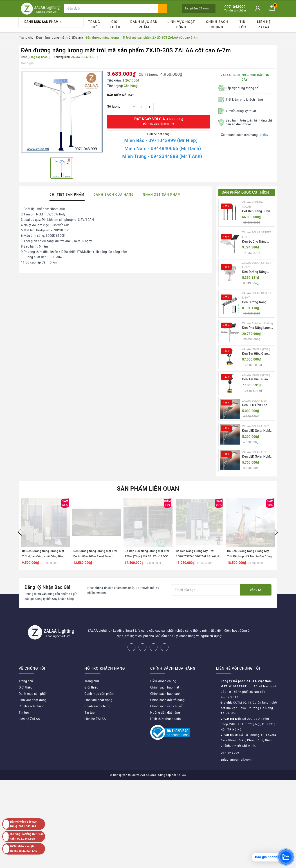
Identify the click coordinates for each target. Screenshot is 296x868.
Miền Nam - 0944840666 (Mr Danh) (163, 148)
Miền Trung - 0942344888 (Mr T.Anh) (162, 156)
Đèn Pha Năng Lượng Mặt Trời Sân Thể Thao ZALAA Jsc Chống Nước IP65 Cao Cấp (257, 328)
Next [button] (276, 532)
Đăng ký (256, 590)
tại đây (263, 135)
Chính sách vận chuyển (167, 706)
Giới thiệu (115, 24)
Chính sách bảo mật (165, 687)
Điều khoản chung (163, 681)
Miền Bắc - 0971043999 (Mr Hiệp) (161, 140)
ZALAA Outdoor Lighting (258, 323)
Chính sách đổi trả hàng (167, 700)
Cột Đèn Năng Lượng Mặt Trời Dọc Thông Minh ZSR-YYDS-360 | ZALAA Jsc (258, 211)
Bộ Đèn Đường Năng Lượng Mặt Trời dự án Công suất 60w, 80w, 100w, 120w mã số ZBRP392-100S (45, 556)
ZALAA (181, 775)
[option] (62, 112)
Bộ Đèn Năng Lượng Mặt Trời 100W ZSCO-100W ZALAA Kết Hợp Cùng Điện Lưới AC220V (199, 556)
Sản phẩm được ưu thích (245, 192)
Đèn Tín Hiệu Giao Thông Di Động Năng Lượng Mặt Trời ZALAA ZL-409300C (257, 380)
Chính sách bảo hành (165, 694)
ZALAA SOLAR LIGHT (256, 401)
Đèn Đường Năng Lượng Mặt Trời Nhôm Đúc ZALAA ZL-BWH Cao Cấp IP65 (258, 272)
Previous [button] (20, 532)
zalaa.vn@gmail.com (236, 760)
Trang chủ (94, 24)
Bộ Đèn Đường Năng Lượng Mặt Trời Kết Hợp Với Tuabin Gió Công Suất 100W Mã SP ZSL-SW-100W (249, 556)
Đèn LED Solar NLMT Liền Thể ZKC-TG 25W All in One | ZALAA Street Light (258, 457)
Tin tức (242, 24)
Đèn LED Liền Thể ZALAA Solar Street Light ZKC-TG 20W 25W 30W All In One (256, 405)
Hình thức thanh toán (166, 719)
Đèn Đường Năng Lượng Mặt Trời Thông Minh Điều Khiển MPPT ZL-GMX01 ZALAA (255, 242)
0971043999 (230, 753)
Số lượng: (114, 106)
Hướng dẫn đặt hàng (165, 713)
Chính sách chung (217, 24)
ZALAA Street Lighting (256, 349)
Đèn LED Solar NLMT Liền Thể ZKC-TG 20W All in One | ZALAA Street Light (258, 431)
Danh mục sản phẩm (144, 24)
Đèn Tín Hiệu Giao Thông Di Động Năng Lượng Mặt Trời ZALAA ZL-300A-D (257, 354)
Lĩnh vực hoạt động (181, 24)
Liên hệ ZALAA (264, 24)
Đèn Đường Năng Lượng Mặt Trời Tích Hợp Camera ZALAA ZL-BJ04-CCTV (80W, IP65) (257, 302)
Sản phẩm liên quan (148, 489)
